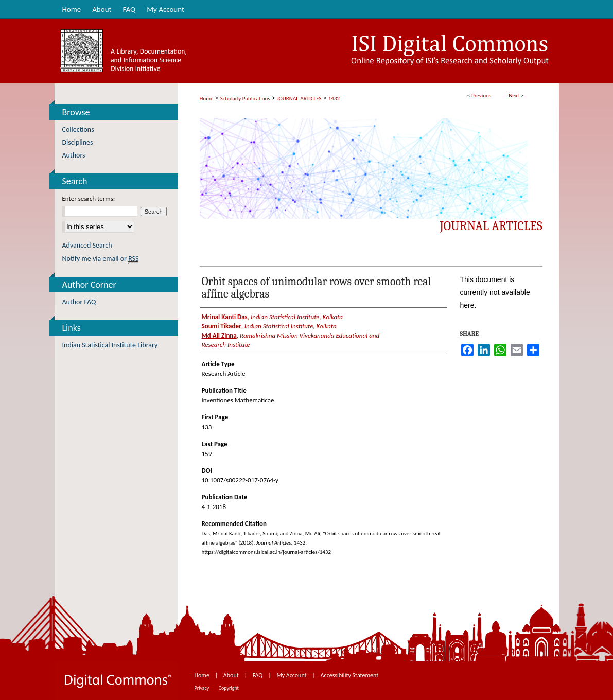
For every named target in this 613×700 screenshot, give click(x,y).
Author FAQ (79, 302)
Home (207, 99)
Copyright (229, 688)
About (232, 675)
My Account (292, 675)
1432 (334, 99)
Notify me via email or (101, 259)
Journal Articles (491, 226)
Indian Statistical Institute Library (110, 345)
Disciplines (78, 142)
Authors (74, 155)
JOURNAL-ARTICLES (299, 99)
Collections (78, 129)
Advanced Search (87, 245)
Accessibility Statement (350, 675)
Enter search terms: (89, 198)
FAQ (258, 675)
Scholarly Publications (245, 99)
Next (514, 95)
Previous (481, 95)
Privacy (203, 688)
